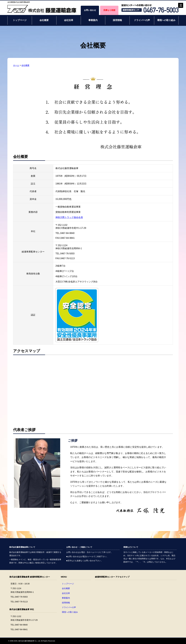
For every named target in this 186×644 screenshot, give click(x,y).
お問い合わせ (90, 10)
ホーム (16, 65)
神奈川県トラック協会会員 (69, 217)
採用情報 (117, 20)
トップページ (20, 20)
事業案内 (93, 20)
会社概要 (44, 20)
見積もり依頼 (109, 10)
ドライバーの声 (142, 20)
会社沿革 (69, 20)
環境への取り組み (166, 20)
